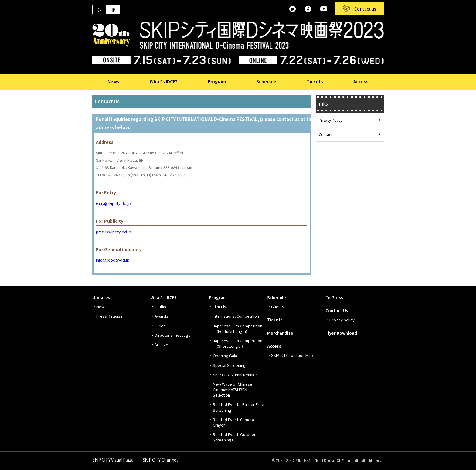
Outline (161, 307)
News (113, 81)
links (323, 103)
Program (217, 81)
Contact (325, 134)
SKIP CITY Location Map (292, 355)
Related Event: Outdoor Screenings (234, 437)
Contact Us (337, 311)
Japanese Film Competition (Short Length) (238, 343)
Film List (220, 307)
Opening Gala (225, 355)
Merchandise (280, 333)
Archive (161, 345)
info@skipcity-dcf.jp (113, 260)
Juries (160, 326)
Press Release (109, 316)
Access (361, 81)
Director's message (173, 335)
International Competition (236, 316)
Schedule (266, 81)
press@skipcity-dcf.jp (114, 232)
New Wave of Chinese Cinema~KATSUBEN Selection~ (233, 389)
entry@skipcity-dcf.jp (113, 203)
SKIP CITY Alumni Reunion (235, 375)
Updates (101, 298)
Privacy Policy (330, 120)
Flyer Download (341, 333)
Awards (161, 316)
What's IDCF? (163, 81)
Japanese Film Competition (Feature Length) (238, 328)
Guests (278, 307)
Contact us (365, 9)
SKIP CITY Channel (160, 460)
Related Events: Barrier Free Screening (238, 407)
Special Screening (229, 365)
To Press (334, 298)
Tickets (315, 81)
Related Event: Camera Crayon (233, 422)
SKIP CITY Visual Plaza (113, 460)
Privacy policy (342, 320)
